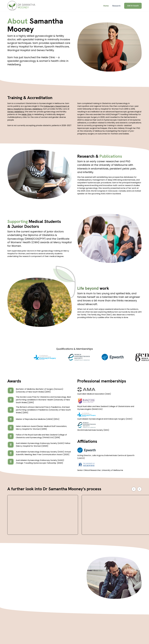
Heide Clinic (27, 114)
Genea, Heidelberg (16, 112)
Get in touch (133, 6)
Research (116, 6)
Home (106, 6)
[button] (134, 489)
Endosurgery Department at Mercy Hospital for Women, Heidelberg (38, 108)
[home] (21, 6)
